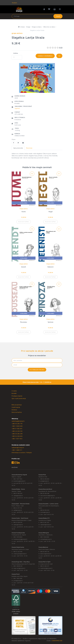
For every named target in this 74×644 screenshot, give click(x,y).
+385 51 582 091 (17, 429)
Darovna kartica (17, 412)
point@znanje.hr (18, 581)
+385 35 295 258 (17, 434)
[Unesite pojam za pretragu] (37, 16)
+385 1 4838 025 (18, 566)
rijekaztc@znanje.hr (46, 525)
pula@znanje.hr (45, 481)
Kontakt (14, 393)
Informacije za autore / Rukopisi (22, 452)
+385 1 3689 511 (17, 450)
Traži (58, 16)
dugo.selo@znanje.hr (19, 568)
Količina (16, 53)
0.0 (55, 48)
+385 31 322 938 (18, 552)
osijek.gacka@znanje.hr (20, 554)
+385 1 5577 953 (17, 439)
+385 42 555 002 (44, 510)
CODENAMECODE (57, 641)
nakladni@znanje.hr (18, 447)
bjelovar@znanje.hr (46, 554)
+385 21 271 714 (17, 508)
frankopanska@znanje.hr (20, 539)
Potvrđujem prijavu (37, 370)
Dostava (14, 410)
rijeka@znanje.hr (18, 496)
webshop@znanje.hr (18, 421)
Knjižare (14, 3)
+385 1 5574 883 (18, 537)
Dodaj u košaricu (45, 56)
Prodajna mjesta (17, 396)
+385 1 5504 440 (17, 426)
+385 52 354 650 (17, 436)
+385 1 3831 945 (18, 578)
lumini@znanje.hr (45, 512)
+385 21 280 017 (44, 566)
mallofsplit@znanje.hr (46, 568)
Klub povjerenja (17, 405)
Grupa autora (24, 209)
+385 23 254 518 (17, 431)
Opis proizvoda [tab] (18, 148)
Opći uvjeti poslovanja (19, 398)
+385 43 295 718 (17, 424)
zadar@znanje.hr (18, 525)
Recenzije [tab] (29, 148)
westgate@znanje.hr (46, 539)
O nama (14, 391)
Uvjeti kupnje (16, 407)
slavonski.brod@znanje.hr (48, 496)
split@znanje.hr (18, 510)
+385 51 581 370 (44, 522)
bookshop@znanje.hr (19, 481)
